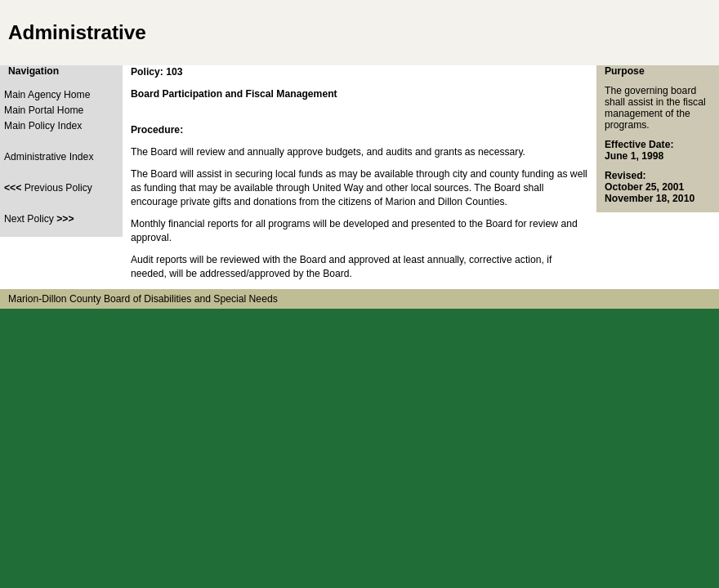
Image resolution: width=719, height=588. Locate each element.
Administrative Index (49, 157)
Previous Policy (48, 188)
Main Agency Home (47, 95)
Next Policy (39, 219)
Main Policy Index (43, 126)
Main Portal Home (44, 110)
